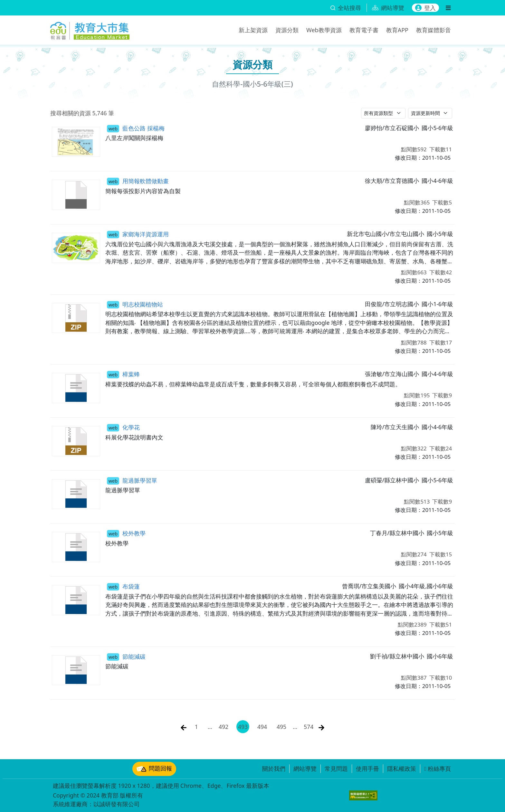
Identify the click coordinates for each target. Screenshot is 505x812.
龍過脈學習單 (132, 480)
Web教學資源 (324, 30)
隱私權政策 (402, 769)
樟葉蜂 (123, 374)
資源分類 (287, 30)
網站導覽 (305, 769)
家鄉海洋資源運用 (138, 234)
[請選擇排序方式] (430, 113)
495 (281, 727)
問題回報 (154, 769)
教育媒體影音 (434, 30)
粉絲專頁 (438, 769)
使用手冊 (367, 769)
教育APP (397, 30)
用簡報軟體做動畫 (138, 181)
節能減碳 (126, 656)
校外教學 (126, 533)
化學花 (123, 427)
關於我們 (274, 769)
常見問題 (336, 769)
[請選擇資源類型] (383, 113)
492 (224, 727)
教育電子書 (364, 30)
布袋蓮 (123, 586)
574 (309, 727)
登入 (425, 8)
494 (262, 727)
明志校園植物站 (135, 304)
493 (243, 727)
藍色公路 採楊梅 (136, 128)
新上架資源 (253, 30)
